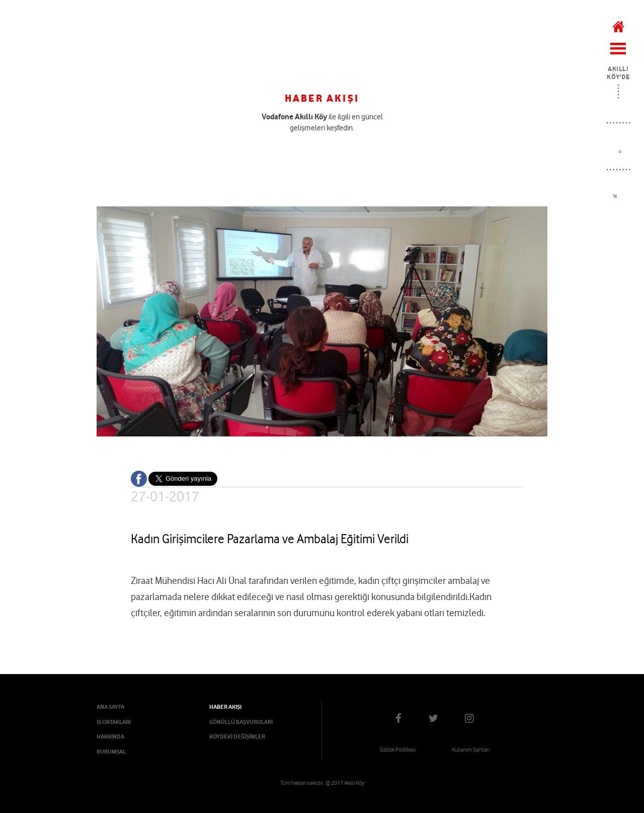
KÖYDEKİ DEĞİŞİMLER (237, 736)
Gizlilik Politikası (398, 750)
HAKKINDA (110, 736)
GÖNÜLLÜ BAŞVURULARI (241, 722)
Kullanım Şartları (471, 750)
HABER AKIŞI (225, 707)
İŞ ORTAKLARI (114, 722)
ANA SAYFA (110, 707)
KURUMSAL (111, 752)
